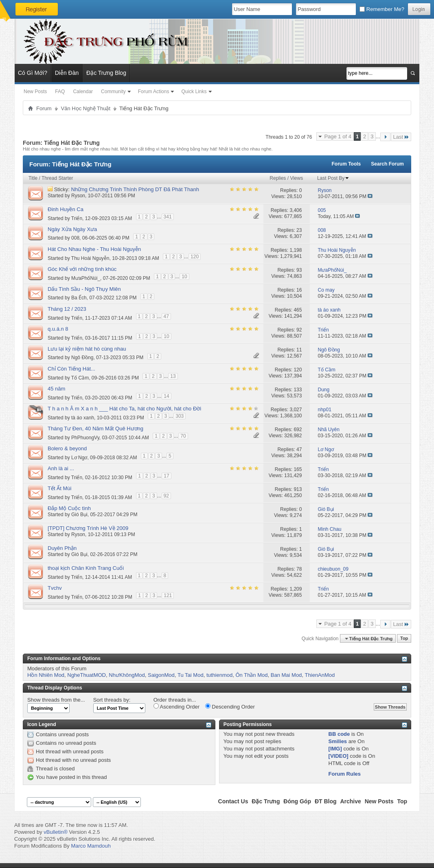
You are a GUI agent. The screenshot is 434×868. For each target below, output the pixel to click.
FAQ (60, 92)
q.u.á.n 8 (58, 329)
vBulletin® (56, 832)
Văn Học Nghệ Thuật (86, 108)
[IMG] (335, 749)
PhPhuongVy (85, 437)
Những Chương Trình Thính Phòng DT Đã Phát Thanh (135, 189)
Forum (44, 108)
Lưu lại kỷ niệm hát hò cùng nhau (87, 349)
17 (166, 476)
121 (168, 595)
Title (33, 178)
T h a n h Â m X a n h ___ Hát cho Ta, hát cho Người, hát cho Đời (124, 409)
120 (195, 257)
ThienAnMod (320, 675)
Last (401, 137)
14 (166, 396)
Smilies (338, 741)
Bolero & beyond (67, 448)
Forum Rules (345, 774)
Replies (278, 178)
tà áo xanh (83, 417)
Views (296, 178)
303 (180, 416)
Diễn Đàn (67, 73)
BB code (339, 734)
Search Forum (387, 164)
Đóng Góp (297, 801)
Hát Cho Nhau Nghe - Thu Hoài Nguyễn (94, 249)
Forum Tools (346, 164)
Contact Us (233, 801)
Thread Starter (57, 178)
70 (183, 436)
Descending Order (230, 707)
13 (173, 376)
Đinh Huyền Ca (66, 209)
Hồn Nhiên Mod (46, 675)
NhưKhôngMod (127, 675)
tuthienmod (219, 675)
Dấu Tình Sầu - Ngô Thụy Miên (84, 289)
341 (168, 217)
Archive (350, 801)
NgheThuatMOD (87, 675)
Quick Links (194, 92)
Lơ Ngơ (79, 457)
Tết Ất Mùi (59, 488)
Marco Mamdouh (91, 846)
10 (184, 277)
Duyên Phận (62, 548)
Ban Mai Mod (286, 675)
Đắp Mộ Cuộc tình (69, 508)
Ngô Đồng (82, 358)
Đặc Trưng (266, 801)
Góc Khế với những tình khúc (82, 269)
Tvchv (55, 588)
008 (75, 238)
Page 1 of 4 (338, 136)
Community (113, 92)
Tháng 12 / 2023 (67, 309)
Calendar (83, 92)
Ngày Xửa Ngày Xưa (72, 229)
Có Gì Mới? (33, 73)
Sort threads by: (112, 700)
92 (166, 496)
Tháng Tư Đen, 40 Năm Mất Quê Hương (95, 429)
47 (166, 316)
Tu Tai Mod (191, 675)
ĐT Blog (326, 801)
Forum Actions (154, 92)
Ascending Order (176, 707)
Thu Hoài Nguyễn (90, 258)
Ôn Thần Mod (251, 675)
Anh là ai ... (61, 468)
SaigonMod (161, 675)
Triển (77, 218)
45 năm (56, 389)
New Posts (35, 92)
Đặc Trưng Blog (106, 73)
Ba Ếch (79, 298)
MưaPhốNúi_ (86, 278)
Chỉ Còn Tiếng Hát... (71, 369)
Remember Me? (382, 9)
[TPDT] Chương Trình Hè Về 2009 (88, 528)
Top (404, 639)
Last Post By (333, 178)
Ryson (78, 196)
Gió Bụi (79, 515)
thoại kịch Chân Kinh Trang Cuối (86, 568)
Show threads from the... (56, 700)
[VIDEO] (339, 756)
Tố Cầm (80, 377)
